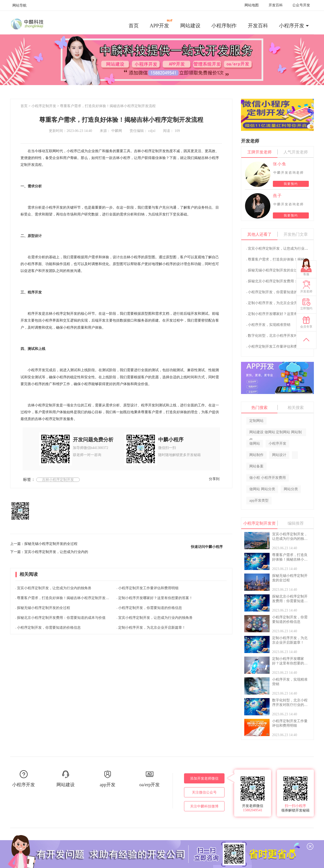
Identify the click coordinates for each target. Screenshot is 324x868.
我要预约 (291, 184)
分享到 (214, 479)
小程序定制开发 (44, 106)
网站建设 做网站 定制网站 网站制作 (276, 433)
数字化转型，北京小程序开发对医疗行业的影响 (285, 336)
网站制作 (256, 455)
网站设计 (279, 455)
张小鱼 (280, 164)
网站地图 (252, 5)
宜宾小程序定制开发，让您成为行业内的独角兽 (54, 588)
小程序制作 (224, 26)
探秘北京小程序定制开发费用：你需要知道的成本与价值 (61, 618)
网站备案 (256, 466)
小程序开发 (292, 26)
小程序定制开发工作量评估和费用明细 (148, 588)
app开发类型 (259, 500)
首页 (134, 26)
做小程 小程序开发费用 (268, 478)
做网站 (255, 443)
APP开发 (161, 24)
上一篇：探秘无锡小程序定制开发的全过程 (44, 544)
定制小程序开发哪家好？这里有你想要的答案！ (155, 598)
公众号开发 (301, 5)
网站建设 (190, 26)
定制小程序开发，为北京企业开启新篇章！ (152, 628)
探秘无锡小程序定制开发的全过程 (44, 608)
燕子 (277, 196)
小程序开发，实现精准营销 (269, 325)
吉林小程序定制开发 (58, 480)
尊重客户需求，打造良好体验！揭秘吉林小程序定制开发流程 (108, 106)
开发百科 (276, 5)
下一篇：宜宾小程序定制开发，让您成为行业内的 (49, 552)
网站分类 (291, 489)
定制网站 (256, 421)
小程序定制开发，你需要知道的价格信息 (49, 628)
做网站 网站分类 (262, 489)
